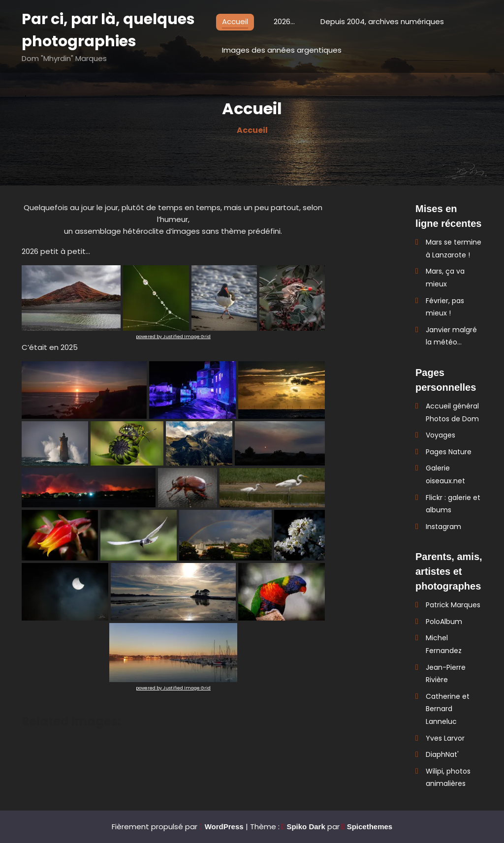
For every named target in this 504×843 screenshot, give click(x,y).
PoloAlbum (444, 622)
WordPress (224, 827)
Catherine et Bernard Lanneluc (448, 709)
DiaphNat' (442, 754)
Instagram (443, 527)
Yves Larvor (445, 738)
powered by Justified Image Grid (173, 337)
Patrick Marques (453, 605)
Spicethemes (370, 827)
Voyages (441, 435)
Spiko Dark (306, 827)
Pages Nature (449, 452)
